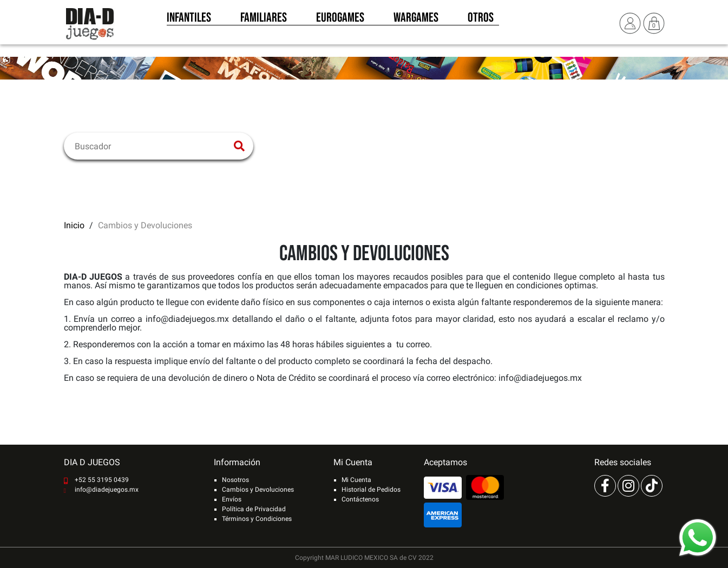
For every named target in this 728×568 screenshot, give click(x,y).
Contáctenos (360, 499)
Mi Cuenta (356, 480)
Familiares (264, 21)
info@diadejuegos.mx (107, 490)
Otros (481, 21)
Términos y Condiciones (257, 519)
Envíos (232, 499)
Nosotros (235, 480)
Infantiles (189, 21)
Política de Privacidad (254, 509)
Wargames (416, 21)
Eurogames (340, 21)
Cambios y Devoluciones (258, 490)
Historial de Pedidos (371, 490)
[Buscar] (152, 146)
